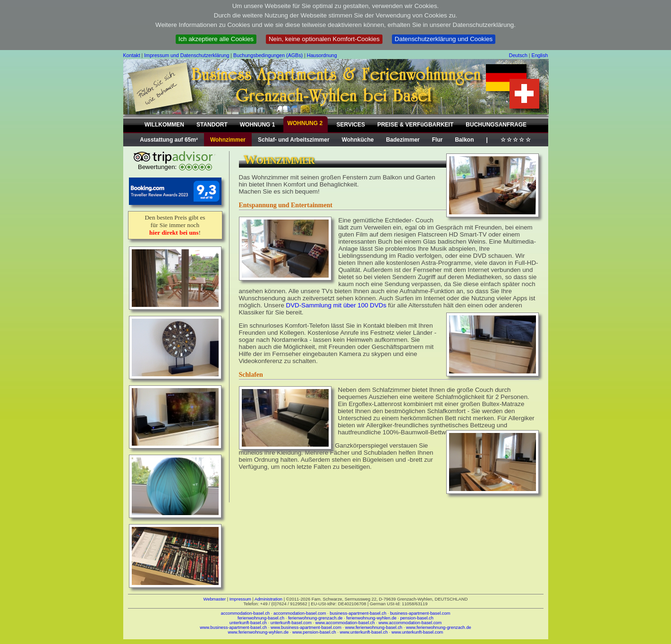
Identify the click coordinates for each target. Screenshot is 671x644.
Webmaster (215, 599)
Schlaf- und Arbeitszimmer (294, 140)
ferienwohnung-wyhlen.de (371, 618)
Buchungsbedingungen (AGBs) (268, 55)
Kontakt (132, 55)
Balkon (464, 140)
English (540, 55)
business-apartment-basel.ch (358, 613)
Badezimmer (403, 140)
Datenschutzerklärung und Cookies (444, 39)
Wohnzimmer (228, 140)
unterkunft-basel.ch (248, 623)
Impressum (240, 599)
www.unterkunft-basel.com (417, 632)
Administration (268, 599)
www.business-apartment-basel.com (306, 627)
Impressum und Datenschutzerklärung (187, 55)
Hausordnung (322, 55)
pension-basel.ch (417, 618)
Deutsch (518, 55)
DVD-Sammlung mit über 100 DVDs (336, 305)
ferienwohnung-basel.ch (261, 618)
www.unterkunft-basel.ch (364, 632)
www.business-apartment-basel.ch (233, 627)
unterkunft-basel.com (291, 623)
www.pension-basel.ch (314, 632)
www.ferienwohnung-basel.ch (374, 627)
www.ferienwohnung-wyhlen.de (259, 632)
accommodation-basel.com (300, 613)
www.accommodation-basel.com (410, 623)
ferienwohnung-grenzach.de (315, 618)
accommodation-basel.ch (246, 613)
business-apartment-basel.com (420, 613)
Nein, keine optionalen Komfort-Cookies (324, 39)
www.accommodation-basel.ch (345, 623)
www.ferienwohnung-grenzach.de (439, 627)
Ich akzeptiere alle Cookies (216, 39)
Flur (437, 140)
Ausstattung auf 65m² (169, 140)
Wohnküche (358, 140)
